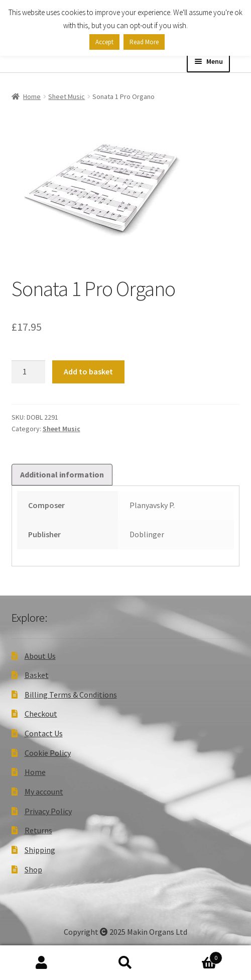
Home (32, 96)
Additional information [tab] (62, 474)
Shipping (40, 850)
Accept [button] (104, 42)
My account (44, 792)
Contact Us (44, 733)
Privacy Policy (48, 811)
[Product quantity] (29, 372)
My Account (42, 963)
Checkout (41, 714)
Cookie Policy (48, 753)
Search (126, 963)
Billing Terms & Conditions (71, 695)
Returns (38, 830)
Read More (144, 42)
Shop (33, 869)
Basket (37, 675)
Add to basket (88, 371)
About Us (40, 656)
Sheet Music (67, 96)
